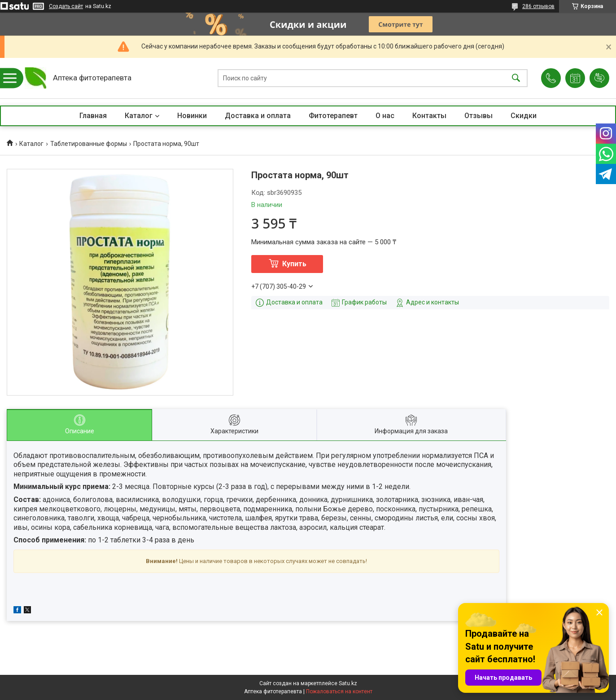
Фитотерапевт (333, 116)
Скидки (524, 116)
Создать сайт (66, 6)
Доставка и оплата (258, 116)
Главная (93, 116)
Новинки (192, 116)
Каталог (139, 116)
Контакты (429, 116)
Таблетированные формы (89, 144)
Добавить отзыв (599, 78)
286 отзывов (538, 6)
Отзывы (478, 116)
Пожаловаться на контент (339, 691)
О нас (385, 116)
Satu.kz (348, 683)
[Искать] (516, 78)
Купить (294, 264)
